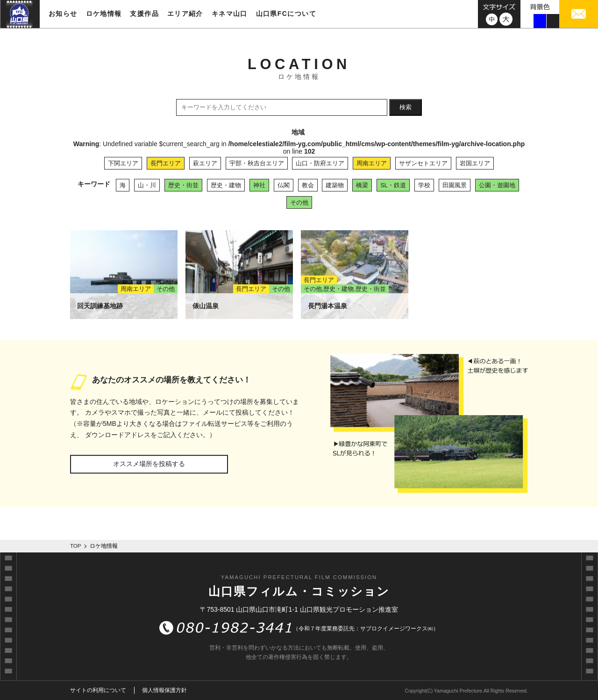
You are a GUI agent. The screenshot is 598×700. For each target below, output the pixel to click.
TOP (76, 546)
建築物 (335, 185)
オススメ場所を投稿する (149, 464)
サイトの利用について (98, 690)
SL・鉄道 (393, 185)
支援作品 (144, 14)
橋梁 (362, 185)
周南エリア (372, 163)
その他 (299, 202)
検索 (406, 107)
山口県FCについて (286, 14)
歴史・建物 (226, 185)
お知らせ (63, 14)
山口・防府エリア (320, 163)
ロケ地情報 (104, 14)
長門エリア (166, 163)
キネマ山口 (230, 14)
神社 (259, 185)
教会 (308, 185)
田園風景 (455, 185)
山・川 (147, 185)
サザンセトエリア (423, 163)
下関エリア (123, 163)
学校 (424, 185)
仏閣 (284, 185)
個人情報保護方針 (164, 690)
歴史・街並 (183, 185)
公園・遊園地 (497, 185)
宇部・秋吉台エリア (257, 163)
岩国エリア (475, 163)
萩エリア (205, 163)
